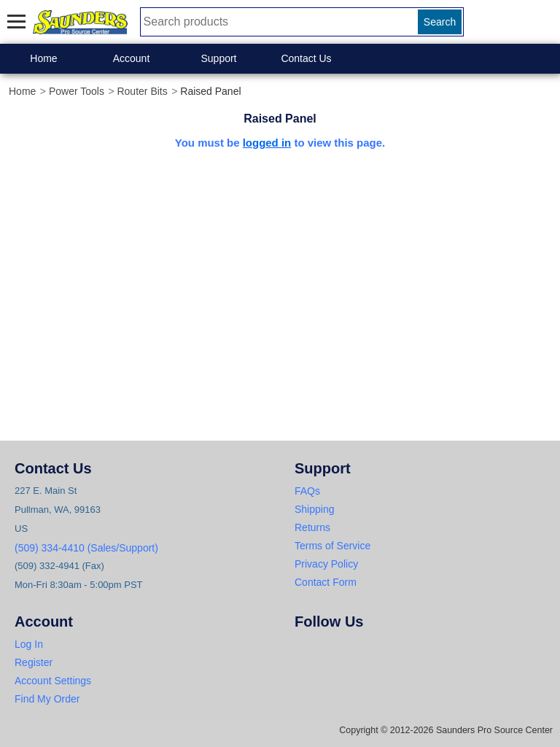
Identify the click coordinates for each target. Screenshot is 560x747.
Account (132, 58)
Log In (29, 644)
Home (43, 58)
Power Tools (77, 91)
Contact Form (326, 582)
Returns (312, 527)
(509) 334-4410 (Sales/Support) (86, 548)
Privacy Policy (326, 564)
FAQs (307, 491)
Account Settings (53, 681)
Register (34, 662)
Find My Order (47, 699)
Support (218, 58)
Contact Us (306, 58)
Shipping (315, 509)
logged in (267, 143)
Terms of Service (332, 546)
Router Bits (142, 91)
